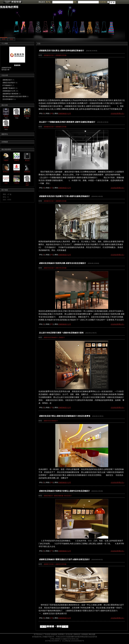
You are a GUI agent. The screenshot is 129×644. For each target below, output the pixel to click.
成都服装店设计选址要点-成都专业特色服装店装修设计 (62, 51)
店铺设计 (62, 337)
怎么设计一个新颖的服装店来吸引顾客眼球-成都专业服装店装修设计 (67, 122)
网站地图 (92, 634)
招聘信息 (77, 634)
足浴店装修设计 (8, 99)
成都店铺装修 (58, 496)
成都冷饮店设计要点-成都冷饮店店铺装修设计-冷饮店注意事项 (65, 416)
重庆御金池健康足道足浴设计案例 (14, 96)
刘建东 (6, 160)
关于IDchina (38, 634)
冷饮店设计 (68, 496)
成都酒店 (27, 116)
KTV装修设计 (7, 85)
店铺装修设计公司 (9, 91)
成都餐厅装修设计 (9, 88)
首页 (4, 39)
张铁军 (17, 160)
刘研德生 (27, 172)
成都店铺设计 (48, 496)
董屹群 (6, 127)
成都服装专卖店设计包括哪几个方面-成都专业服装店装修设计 (64, 196)
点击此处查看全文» (117, 113)
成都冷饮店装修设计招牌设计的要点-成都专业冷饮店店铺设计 (64, 491)
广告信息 (47, 634)
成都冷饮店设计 (49, 268)
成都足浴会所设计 (9, 83)
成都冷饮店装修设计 (51, 337)
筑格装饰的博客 (9, 7)
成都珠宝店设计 (49, 564)
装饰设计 (6, 172)
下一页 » (65, 627)
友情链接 (85, 634)
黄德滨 (17, 116)
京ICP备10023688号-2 (53, 641)
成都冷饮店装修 (61, 268)
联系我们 (62, 634)
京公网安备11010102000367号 (73, 641)
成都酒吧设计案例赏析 (10, 94)
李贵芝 (17, 183)
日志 (11, 39)
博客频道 (13, 2)
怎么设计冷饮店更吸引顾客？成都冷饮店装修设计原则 (61, 333)
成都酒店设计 (7, 80)
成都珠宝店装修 (61, 564)
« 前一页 (43, 627)
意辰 (6, 183)
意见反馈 (69, 634)
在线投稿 (54, 634)
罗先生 (6, 116)
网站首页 (42, 2)
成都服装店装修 (61, 55)
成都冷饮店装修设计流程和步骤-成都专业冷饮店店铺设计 (63, 263)
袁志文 (27, 160)
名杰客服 (17, 172)
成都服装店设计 (49, 55)
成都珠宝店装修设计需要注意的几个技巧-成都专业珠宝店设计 (64, 559)
